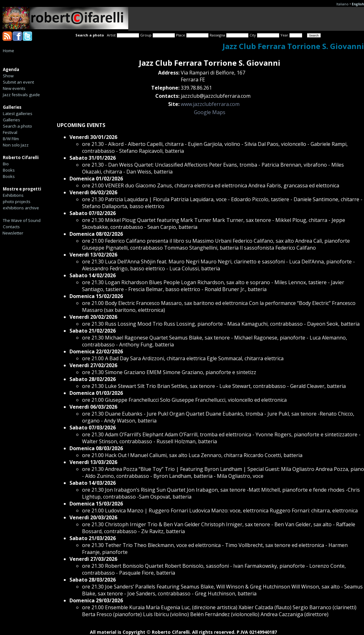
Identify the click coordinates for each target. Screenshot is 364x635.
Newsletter (13, 233)
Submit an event (18, 82)
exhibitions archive (21, 208)
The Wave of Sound (22, 220)
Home (8, 51)
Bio (6, 164)
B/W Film (11, 139)
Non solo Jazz (16, 145)
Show (8, 76)
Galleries (11, 120)
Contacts (11, 227)
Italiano (342, 4)
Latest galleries (18, 113)
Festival (10, 132)
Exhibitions (13, 195)
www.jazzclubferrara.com (210, 104)
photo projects (17, 202)
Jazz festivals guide (21, 95)
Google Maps (210, 112)
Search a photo (17, 126)
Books (9, 170)
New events (14, 88)
